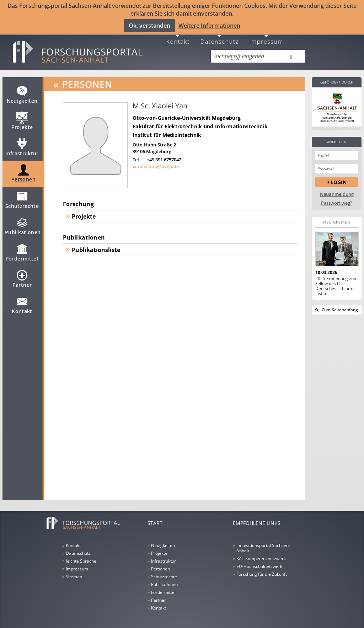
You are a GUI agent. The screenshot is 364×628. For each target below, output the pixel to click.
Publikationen (23, 224)
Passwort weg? (337, 197)
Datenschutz (220, 35)
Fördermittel (22, 250)
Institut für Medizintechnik (167, 129)
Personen (23, 171)
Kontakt (178, 35)
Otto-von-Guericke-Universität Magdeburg (187, 112)
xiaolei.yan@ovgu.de (156, 161)
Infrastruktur (22, 145)
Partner (22, 276)
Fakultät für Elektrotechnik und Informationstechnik (200, 121)
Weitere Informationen (209, 25)
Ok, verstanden (149, 25)
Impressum (266, 35)
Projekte (22, 118)
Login (339, 176)
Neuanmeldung (337, 189)
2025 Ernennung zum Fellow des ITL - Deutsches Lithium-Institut (336, 280)
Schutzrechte (22, 197)
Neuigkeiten (22, 92)
